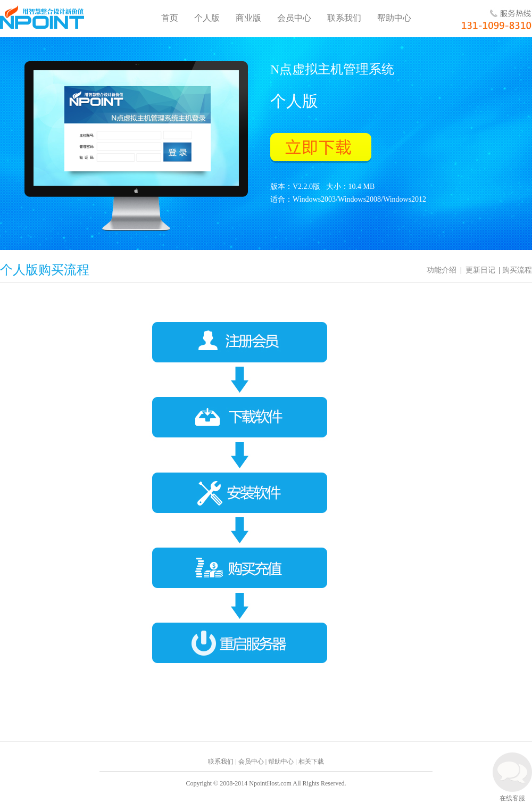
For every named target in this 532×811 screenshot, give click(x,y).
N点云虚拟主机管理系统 (42, 17)
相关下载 (311, 762)
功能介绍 (442, 270)
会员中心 (294, 18)
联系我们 (344, 18)
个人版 (207, 18)
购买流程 (517, 270)
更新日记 (480, 270)
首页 (170, 18)
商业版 (248, 18)
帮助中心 (394, 18)
